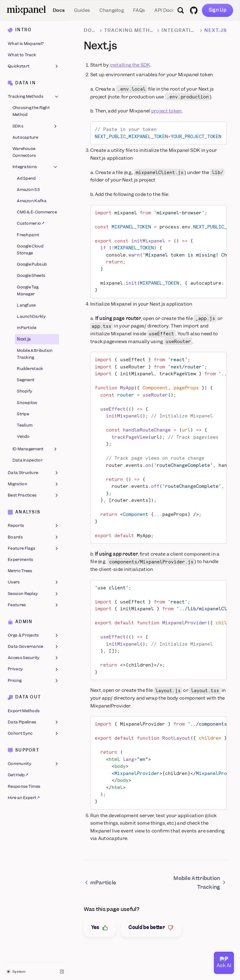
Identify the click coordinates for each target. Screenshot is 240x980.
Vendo (23, 436)
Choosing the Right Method (31, 111)
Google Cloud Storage (30, 250)
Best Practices (34, 495)
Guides (82, 10)
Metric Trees (20, 571)
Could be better (151, 928)
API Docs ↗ (166, 10)
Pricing (34, 681)
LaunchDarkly (31, 316)
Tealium (25, 425)
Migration (34, 484)
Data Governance (34, 647)
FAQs (139, 10)
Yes (100, 928)
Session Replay (34, 594)
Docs (59, 10)
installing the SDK (130, 65)
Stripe (23, 414)
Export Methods (24, 711)
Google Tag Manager (28, 290)
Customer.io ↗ (30, 223)
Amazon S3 (28, 190)
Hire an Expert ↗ (24, 798)
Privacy (34, 669)
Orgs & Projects (34, 635)
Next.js (24, 339)
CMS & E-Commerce (37, 212)
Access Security (34, 658)
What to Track (22, 55)
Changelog (112, 10)
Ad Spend (26, 178)
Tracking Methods (34, 97)
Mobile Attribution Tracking (35, 354)
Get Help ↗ (18, 775)
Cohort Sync (34, 733)
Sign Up (217, 10)
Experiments (20, 560)
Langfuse (26, 305)
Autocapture (25, 137)
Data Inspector (27, 460)
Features (34, 605)
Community (34, 764)
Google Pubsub (32, 264)
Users (34, 582)
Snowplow (27, 403)
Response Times (24, 786)
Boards (34, 537)
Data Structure (34, 473)
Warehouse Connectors (24, 152)
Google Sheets (31, 275)
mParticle (27, 328)
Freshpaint (28, 235)
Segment (26, 380)
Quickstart (34, 66)
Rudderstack (30, 369)
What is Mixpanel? (26, 44)
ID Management (35, 449)
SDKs (35, 126)
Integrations (35, 167)
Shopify (25, 391)
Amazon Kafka (32, 201)
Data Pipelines (34, 722)
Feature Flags (34, 548)
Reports (34, 526)
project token (167, 111)
